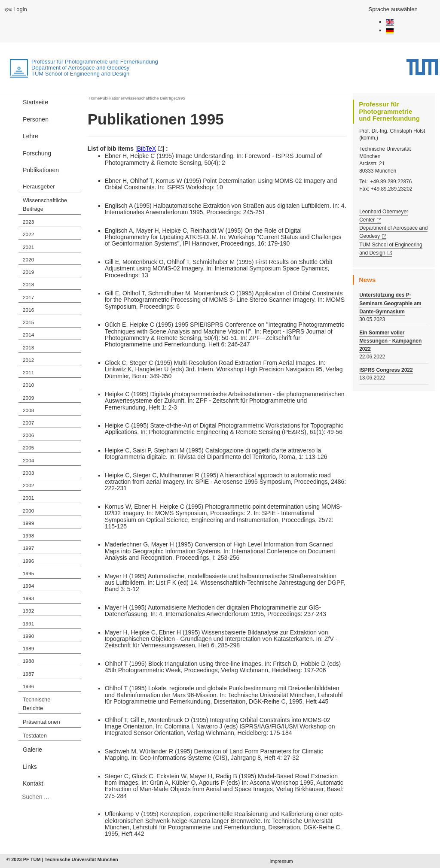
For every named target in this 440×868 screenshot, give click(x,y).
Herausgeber (39, 187)
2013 (28, 348)
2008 (28, 410)
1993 (28, 598)
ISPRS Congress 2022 (386, 370)
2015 (28, 322)
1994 (28, 586)
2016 (28, 310)
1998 (28, 536)
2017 (28, 297)
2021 (28, 247)
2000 (28, 511)
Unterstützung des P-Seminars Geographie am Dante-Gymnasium (390, 303)
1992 (28, 611)
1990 (28, 636)
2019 (28, 272)
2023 (28, 222)
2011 (28, 373)
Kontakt (33, 783)
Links (30, 767)
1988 (28, 661)
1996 (28, 561)
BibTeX (147, 149)
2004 (28, 461)
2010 (28, 385)
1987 (28, 674)
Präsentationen (41, 722)
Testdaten (35, 736)
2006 (28, 435)
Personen (36, 119)
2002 (28, 486)
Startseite (35, 102)
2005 (28, 448)
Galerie (32, 750)
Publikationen (41, 170)
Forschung (37, 153)
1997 (28, 548)
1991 (28, 624)
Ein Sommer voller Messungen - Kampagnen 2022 (390, 341)
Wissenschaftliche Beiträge (45, 205)
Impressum (281, 861)
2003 (28, 473)
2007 (28, 423)
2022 (28, 234)
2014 (28, 335)
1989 (28, 649)
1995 (28, 574)
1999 (28, 523)
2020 (28, 260)
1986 (28, 686)
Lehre (31, 136)
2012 (28, 360)
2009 (28, 398)
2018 (28, 285)
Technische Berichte (37, 704)
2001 (28, 498)
